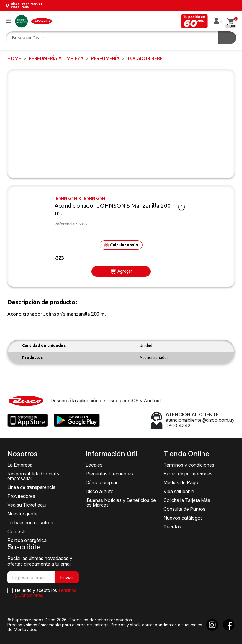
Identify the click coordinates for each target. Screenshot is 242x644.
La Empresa (20, 465)
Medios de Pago (181, 482)
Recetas (172, 527)
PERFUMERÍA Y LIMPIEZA (56, 58)
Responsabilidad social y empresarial (33, 476)
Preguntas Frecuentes (109, 474)
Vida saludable (179, 491)
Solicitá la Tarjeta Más (187, 500)
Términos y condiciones (189, 465)
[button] (9, 21)
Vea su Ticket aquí (27, 505)
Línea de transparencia (31, 487)
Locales (94, 465)
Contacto (17, 531)
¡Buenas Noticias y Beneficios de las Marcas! (121, 503)
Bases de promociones (188, 474)
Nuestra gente (22, 514)
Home (14, 58)
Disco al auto (100, 491)
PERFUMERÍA (105, 58)
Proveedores (21, 496)
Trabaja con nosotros (30, 523)
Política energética (27, 540)
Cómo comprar (102, 482)
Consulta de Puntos (184, 509)
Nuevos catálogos (183, 518)
